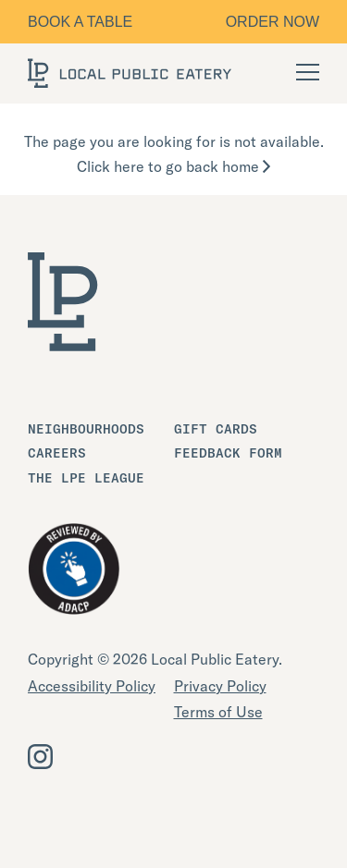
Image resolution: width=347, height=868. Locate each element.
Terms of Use (218, 712)
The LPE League (86, 478)
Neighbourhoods (86, 429)
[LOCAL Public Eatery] (130, 73)
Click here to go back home (173, 166)
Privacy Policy (220, 686)
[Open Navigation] (308, 72)
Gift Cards (216, 429)
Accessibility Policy (92, 686)
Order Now (273, 22)
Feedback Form (228, 453)
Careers (57, 453)
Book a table (80, 22)
